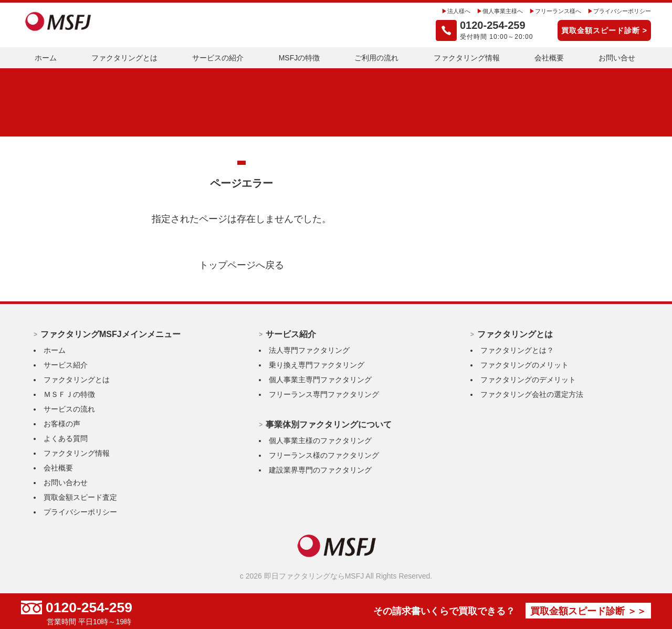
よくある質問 (66, 438)
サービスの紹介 (218, 58)
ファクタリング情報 (467, 58)
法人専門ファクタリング (309, 350)
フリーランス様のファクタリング (324, 455)
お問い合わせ (66, 483)
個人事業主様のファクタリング (320, 441)
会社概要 (549, 58)
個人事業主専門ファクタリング (320, 380)
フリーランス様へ (550, 11)
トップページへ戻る (241, 265)
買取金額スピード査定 (80, 497)
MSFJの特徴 (300, 58)
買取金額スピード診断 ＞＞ (577, 611)
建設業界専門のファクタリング (320, 470)
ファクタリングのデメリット (528, 380)
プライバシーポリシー (619, 11)
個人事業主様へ (490, 11)
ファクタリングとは (124, 58)
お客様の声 (62, 424)
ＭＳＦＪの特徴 (69, 394)
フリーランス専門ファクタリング (324, 394)
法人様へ (443, 11)
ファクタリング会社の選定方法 (532, 394)
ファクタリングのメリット (524, 365)
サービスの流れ (69, 409)
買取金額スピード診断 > (604, 30)
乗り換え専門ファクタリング (317, 365)
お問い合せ (617, 58)
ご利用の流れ (376, 58)
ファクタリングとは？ (517, 350)
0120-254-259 (95, 607)
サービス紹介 (66, 365)
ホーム (46, 58)
